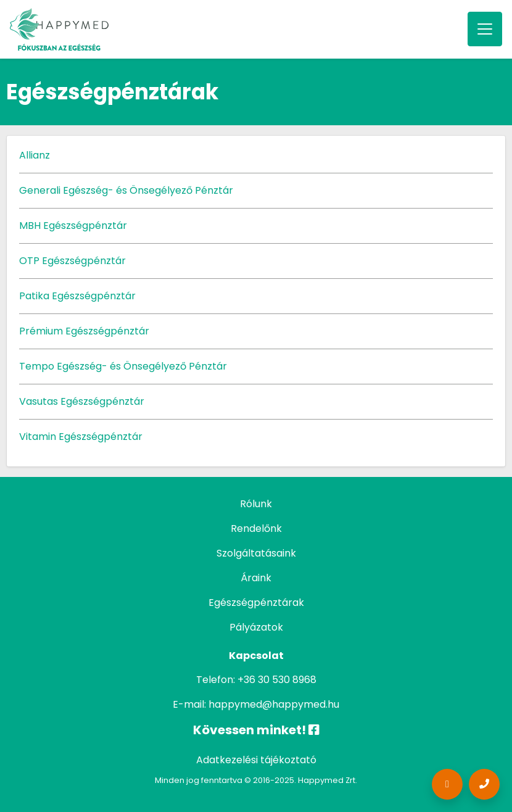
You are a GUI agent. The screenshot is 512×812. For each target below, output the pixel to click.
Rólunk (256, 504)
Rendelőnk (256, 528)
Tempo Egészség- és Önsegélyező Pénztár (123, 366)
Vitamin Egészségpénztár (81, 437)
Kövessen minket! (256, 730)
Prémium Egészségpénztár (84, 331)
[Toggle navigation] (485, 29)
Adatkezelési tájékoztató (256, 760)
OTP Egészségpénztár (72, 261)
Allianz (35, 155)
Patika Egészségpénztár (77, 296)
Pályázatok (256, 627)
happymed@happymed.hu (274, 704)
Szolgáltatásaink (256, 553)
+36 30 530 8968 (277, 680)
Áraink (256, 578)
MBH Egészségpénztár (73, 226)
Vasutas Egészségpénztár (82, 401)
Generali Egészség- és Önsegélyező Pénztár (126, 190)
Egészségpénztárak (256, 603)
